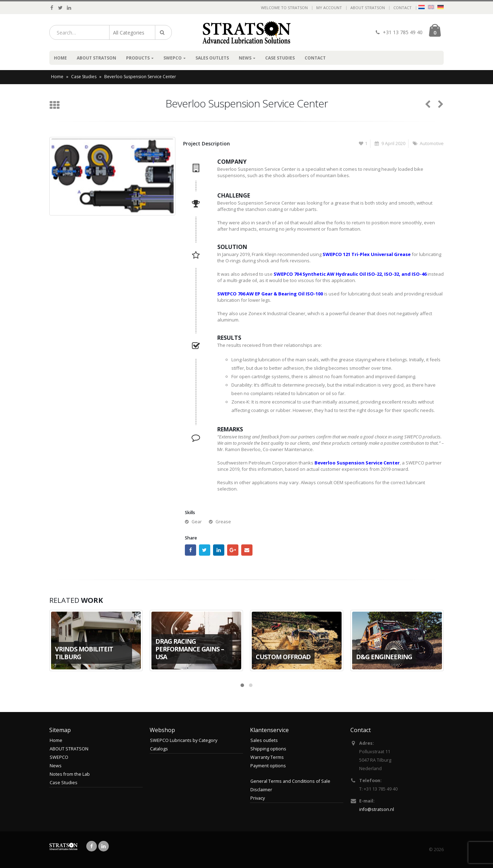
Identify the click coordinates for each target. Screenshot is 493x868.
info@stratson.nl (377, 809)
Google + (233, 550)
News (245, 58)
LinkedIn (219, 550)
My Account (329, 8)
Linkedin (104, 846)
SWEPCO (173, 58)
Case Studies (280, 58)
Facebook (191, 550)
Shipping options (268, 749)
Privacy (258, 798)
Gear (197, 522)
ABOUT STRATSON (368, 8)
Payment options (268, 766)
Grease (223, 522)
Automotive (432, 143)
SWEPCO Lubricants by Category (184, 740)
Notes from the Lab (70, 774)
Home (60, 58)
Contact (402, 8)
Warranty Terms (267, 757)
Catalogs (159, 749)
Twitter (205, 550)
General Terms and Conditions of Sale (290, 781)
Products (138, 58)
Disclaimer (261, 790)
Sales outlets (212, 58)
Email (247, 550)
